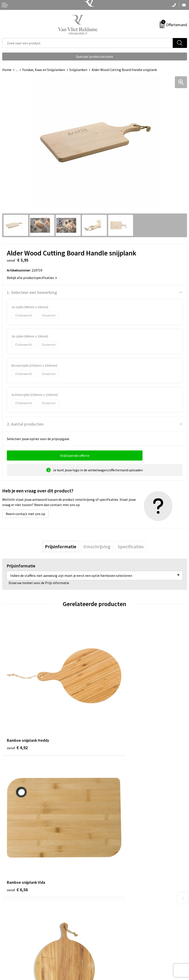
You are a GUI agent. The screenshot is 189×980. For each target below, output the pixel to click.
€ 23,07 (111, 828)
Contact (8, 938)
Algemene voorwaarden (115, 938)
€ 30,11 (18, 828)
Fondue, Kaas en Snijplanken (44, 70)
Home (7, 70)
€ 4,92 (17, 716)
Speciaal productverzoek (94, 56)
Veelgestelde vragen (112, 872)
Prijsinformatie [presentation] (61, 546)
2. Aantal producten (25, 424)
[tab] (61, 546)
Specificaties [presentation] (131, 546)
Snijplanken (78, 70)
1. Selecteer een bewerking (32, 292)
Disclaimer (105, 958)
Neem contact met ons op (25, 514)
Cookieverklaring (110, 945)
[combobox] (88, 43)
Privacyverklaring (110, 952)
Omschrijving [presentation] (97, 546)
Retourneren (12, 945)
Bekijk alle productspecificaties (32, 278)
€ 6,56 (110, 716)
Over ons (103, 866)
